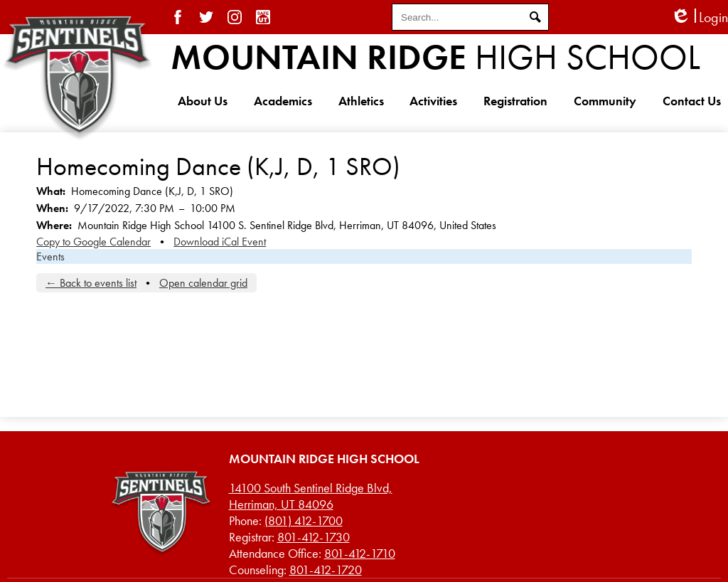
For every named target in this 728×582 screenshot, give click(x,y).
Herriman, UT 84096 (311, 496)
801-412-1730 (314, 537)
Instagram (235, 17)
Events (50, 256)
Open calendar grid (203, 283)
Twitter (206, 17)
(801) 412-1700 (304, 520)
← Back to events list (91, 283)
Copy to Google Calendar (93, 242)
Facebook (178, 17)
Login (699, 17)
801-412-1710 (360, 553)
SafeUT (263, 17)
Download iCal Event (220, 242)
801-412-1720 (326, 570)
